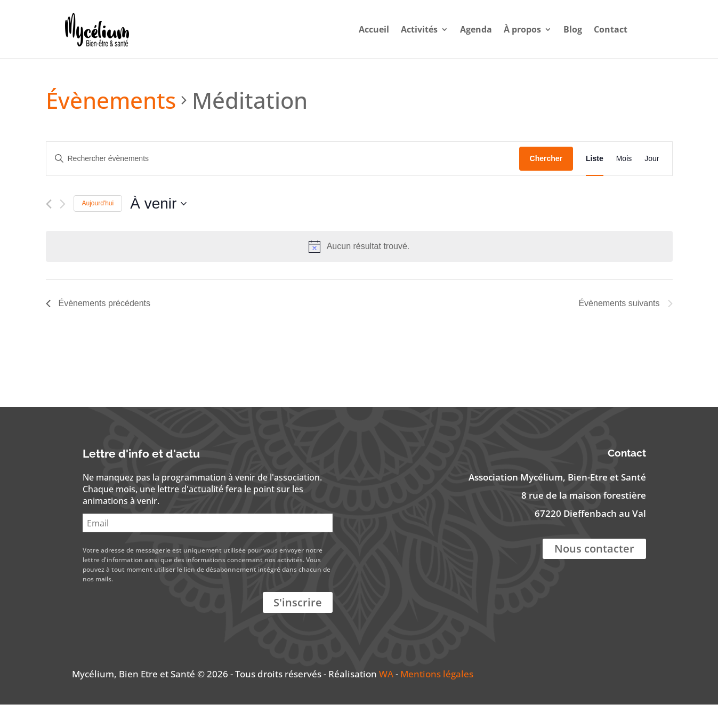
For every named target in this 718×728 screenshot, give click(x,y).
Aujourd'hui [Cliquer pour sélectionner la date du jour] (98, 227)
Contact (600, 28)
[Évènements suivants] (63, 227)
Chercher (546, 182)
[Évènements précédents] (49, 227)
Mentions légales (437, 697)
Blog (563, 28)
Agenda (466, 28)
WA (386, 697)
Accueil (364, 28)
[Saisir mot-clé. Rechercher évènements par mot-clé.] (283, 182)
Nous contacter (594, 572)
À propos (512, 28)
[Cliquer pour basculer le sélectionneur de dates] (158, 227)
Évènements (111, 123)
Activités (409, 28)
